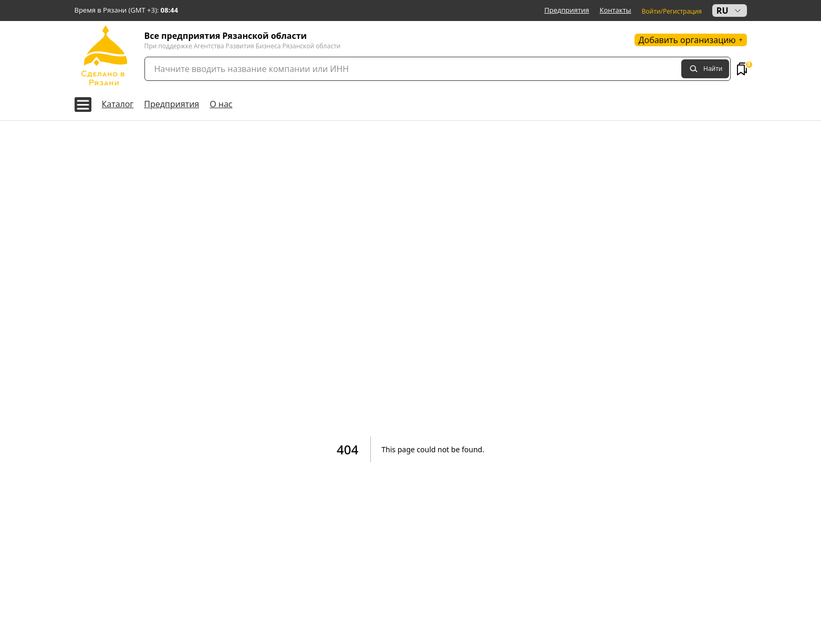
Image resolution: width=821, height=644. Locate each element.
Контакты (615, 10)
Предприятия (567, 10)
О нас (221, 104)
